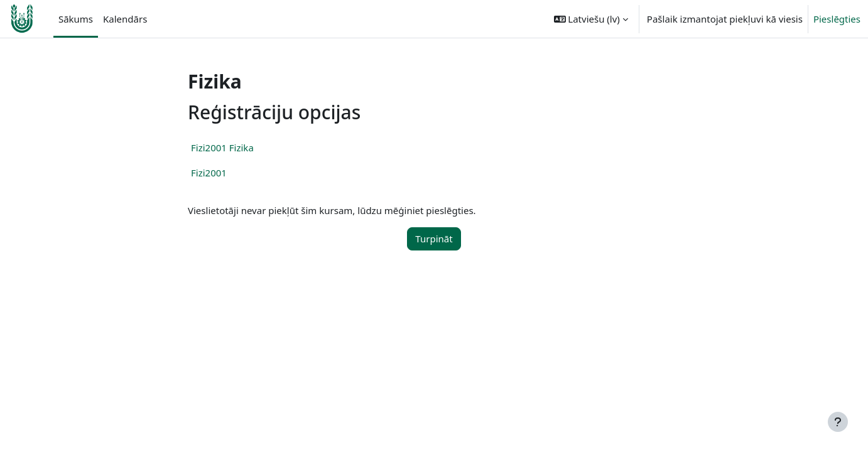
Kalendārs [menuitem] (125, 19)
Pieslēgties (837, 19)
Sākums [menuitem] (76, 19)
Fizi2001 (209, 173)
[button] (591, 19)
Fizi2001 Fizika (222, 148)
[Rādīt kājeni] (838, 422)
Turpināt (434, 239)
